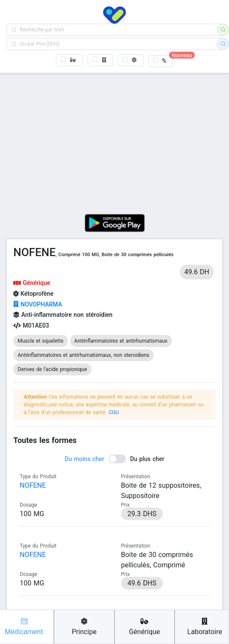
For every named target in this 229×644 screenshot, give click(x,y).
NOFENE (33, 485)
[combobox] (114, 30)
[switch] (115, 459)
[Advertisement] (114, 140)
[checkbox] (69, 60)
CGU (114, 412)
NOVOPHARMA (38, 304)
